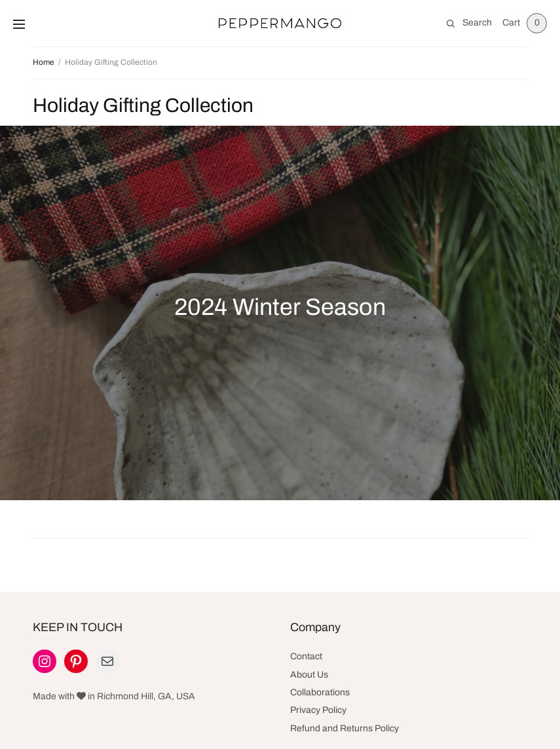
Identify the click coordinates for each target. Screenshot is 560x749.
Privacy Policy (318, 710)
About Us (309, 675)
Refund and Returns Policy (345, 728)
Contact (306, 656)
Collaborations (320, 692)
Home (44, 62)
